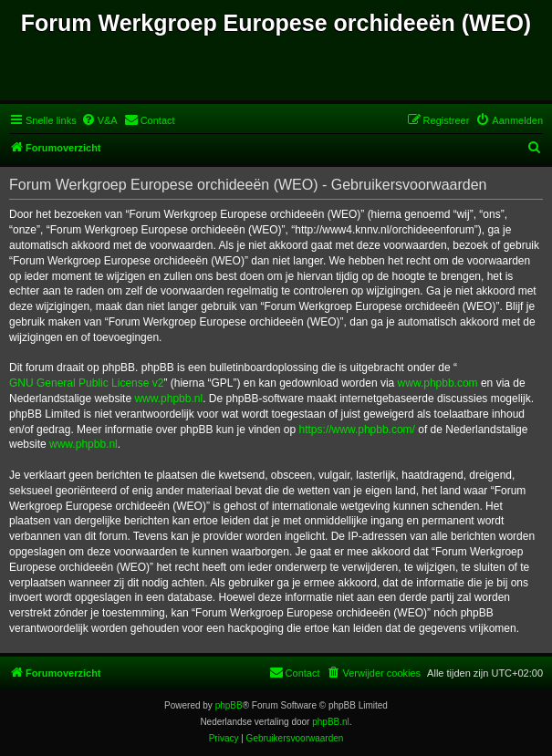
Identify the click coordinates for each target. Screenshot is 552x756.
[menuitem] (99, 120)
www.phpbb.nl (168, 399)
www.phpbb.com (438, 383)
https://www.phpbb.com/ (357, 430)
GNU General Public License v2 (86, 383)
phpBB (229, 705)
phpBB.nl (331, 722)
